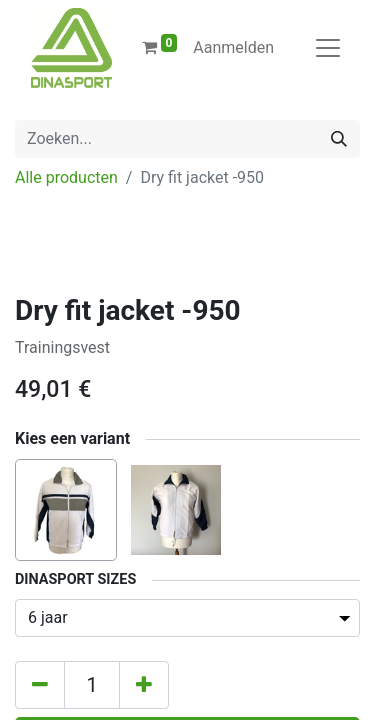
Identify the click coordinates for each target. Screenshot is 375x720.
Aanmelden (233, 47)
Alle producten (66, 177)
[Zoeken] (339, 139)
